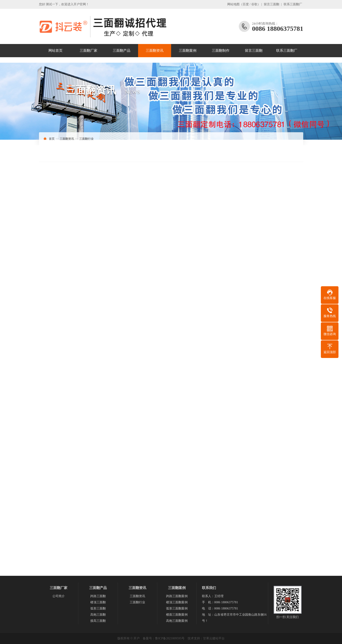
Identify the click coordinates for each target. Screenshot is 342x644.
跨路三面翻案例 (177, 596)
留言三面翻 (272, 4)
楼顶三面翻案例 (177, 602)
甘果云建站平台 (214, 638)
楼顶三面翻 (98, 602)
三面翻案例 (188, 50)
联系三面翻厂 (293, 4)
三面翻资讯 (155, 50)
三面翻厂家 (89, 50)
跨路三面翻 (98, 596)
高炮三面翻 (98, 615)
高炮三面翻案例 (177, 621)
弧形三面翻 (98, 608)
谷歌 (254, 4)
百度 (246, 4)
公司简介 (59, 596)
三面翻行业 (86, 139)
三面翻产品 (122, 50)
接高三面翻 (98, 621)
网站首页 (55, 50)
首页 (52, 139)
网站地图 (233, 4)
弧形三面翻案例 (177, 608)
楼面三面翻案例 (177, 615)
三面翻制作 (221, 50)
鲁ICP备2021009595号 (170, 638)
